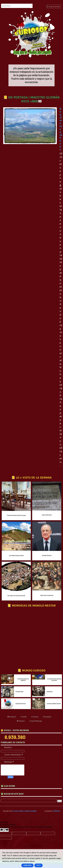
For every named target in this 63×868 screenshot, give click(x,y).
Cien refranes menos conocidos (16, 556)
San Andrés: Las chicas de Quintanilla (16, 596)
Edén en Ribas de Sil (47, 515)
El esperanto (50, 692)
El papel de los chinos (21, 704)
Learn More (27, 865)
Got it (39, 865)
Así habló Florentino (47, 556)
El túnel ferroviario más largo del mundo (54, 680)
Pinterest (21, 721)
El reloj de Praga (19, 692)
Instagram (47, 717)
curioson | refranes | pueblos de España (24, 811)
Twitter (24, 717)
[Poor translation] (6, 830)
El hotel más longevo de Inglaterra (23, 680)
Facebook (12, 717)
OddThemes (57, 811)
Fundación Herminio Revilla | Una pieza (16, 515)
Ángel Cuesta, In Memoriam (47, 595)
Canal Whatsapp (36, 721)
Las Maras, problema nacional (54, 704)
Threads (35, 717)
